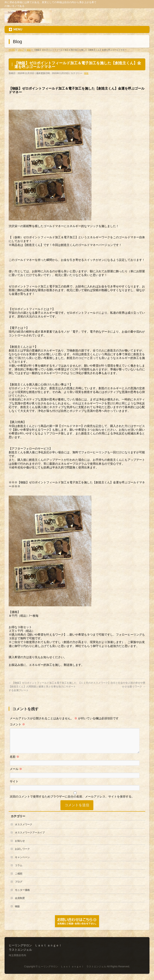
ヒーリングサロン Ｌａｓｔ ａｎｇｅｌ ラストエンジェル (72, 967)
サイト (14, 786)
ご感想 (19, 879)
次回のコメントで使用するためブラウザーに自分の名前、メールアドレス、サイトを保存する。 (72, 801)
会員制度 (20, 903)
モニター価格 (22, 895)
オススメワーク (24, 829)
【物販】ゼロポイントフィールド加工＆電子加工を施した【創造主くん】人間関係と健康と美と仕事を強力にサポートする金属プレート (43, 687)
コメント (17, 724)
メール (16, 774)
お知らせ (20, 846)
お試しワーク (22, 854)
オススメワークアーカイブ (30, 838)
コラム (19, 870)
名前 (14, 762)
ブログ (19, 887)
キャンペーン (22, 862)
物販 (86, 73)
